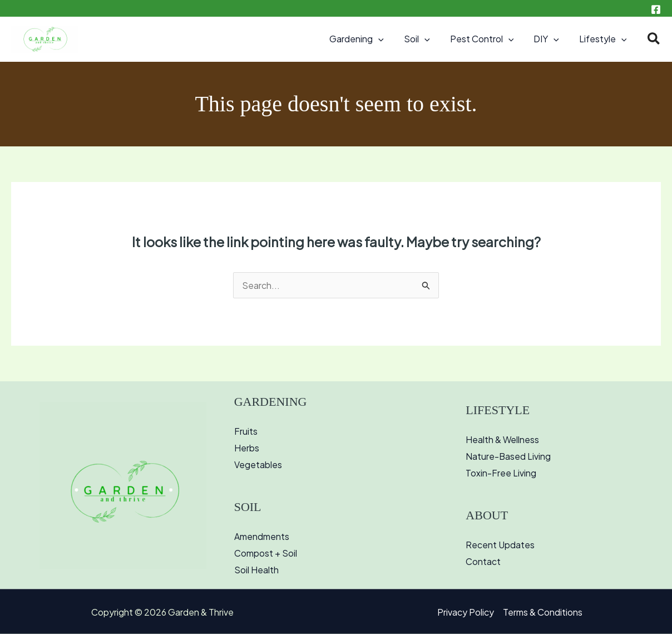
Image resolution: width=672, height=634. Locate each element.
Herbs (247, 448)
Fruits (246, 431)
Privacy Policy (466, 612)
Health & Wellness (503, 439)
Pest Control (488, 39)
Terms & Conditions (543, 612)
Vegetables (258, 465)
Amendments (262, 536)
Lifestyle (604, 39)
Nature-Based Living (508, 456)
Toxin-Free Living (501, 473)
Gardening (367, 39)
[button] (388, 39)
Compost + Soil (266, 553)
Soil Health (256, 570)
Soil (425, 39)
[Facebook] (656, 9)
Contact (483, 561)
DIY (550, 39)
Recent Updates (500, 545)
